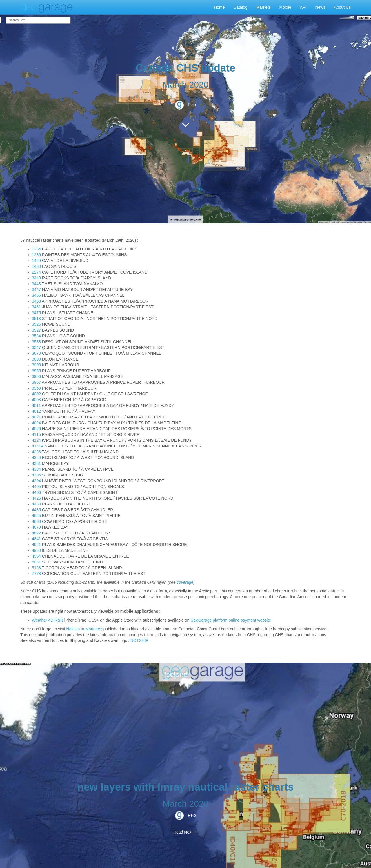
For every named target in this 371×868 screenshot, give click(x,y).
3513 (37, 319)
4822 (37, 533)
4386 (37, 475)
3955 (37, 371)
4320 (37, 458)
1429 (37, 261)
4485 (37, 510)
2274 (37, 272)
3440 (37, 278)
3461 (37, 307)
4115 (37, 434)
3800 (37, 359)
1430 (37, 266)
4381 (37, 463)
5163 (37, 568)
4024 (37, 423)
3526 (37, 324)
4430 (37, 504)
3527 (37, 330)
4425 (37, 498)
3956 (37, 376)
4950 (37, 550)
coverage (185, 582)
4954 (37, 556)
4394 (37, 481)
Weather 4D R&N (48, 620)
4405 (37, 487)
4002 (37, 394)
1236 (37, 255)
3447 (37, 290)
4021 (37, 417)
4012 (37, 411)
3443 (37, 284)
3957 (37, 382)
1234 (37, 249)
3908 (37, 365)
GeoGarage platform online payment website (231, 620)
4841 (37, 539)
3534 (37, 336)
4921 (37, 545)
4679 (37, 527)
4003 (37, 400)
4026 (37, 429)
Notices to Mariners (84, 629)
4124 (37, 440)
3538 (37, 342)
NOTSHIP (139, 640)
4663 (37, 521)
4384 (37, 469)
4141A (38, 446)
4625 (37, 516)
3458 (37, 301)
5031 (37, 562)
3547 (37, 347)
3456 (37, 295)
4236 (37, 452)
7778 (37, 574)
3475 (37, 313)
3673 (37, 353)
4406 (37, 492)
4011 (37, 405)
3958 (37, 388)
